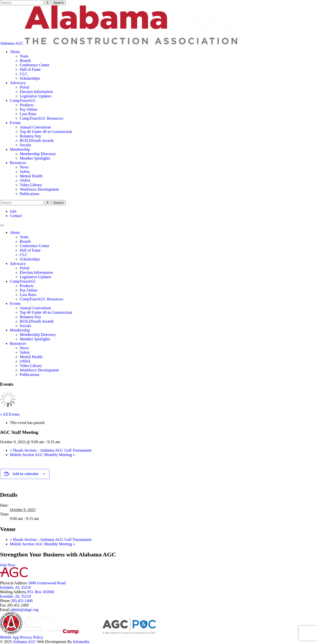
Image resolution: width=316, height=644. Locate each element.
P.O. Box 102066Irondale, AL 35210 (27, 594)
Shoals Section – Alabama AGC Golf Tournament (51, 450)
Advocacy (18, 83)
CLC (24, 74)
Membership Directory (38, 154)
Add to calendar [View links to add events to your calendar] (26, 474)
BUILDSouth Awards (37, 140)
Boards (25, 61)
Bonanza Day (30, 136)
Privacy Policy (32, 637)
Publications (30, 194)
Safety (25, 172)
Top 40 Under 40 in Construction (46, 132)
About (15, 52)
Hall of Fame (30, 69)
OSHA (25, 180)
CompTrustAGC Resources (41, 118)
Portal (24, 87)
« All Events (10, 414)
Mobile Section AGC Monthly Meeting (42, 455)
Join (13, 211)
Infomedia (81, 642)
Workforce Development (39, 189)
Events (15, 123)
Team (24, 56)
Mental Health (31, 176)
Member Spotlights (35, 158)
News (24, 167)
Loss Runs (28, 114)
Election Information (36, 92)
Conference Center (35, 65)
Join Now (8, 565)
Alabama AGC (119, 43)
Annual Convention (35, 127)
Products (27, 105)
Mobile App (10, 637)
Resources (18, 163)
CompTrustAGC (23, 101)
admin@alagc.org (24, 610)
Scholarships (30, 78)
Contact (16, 216)
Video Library (31, 185)
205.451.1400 (22, 601)
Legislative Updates (36, 96)
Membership (20, 149)
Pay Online (29, 109)
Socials (25, 145)
